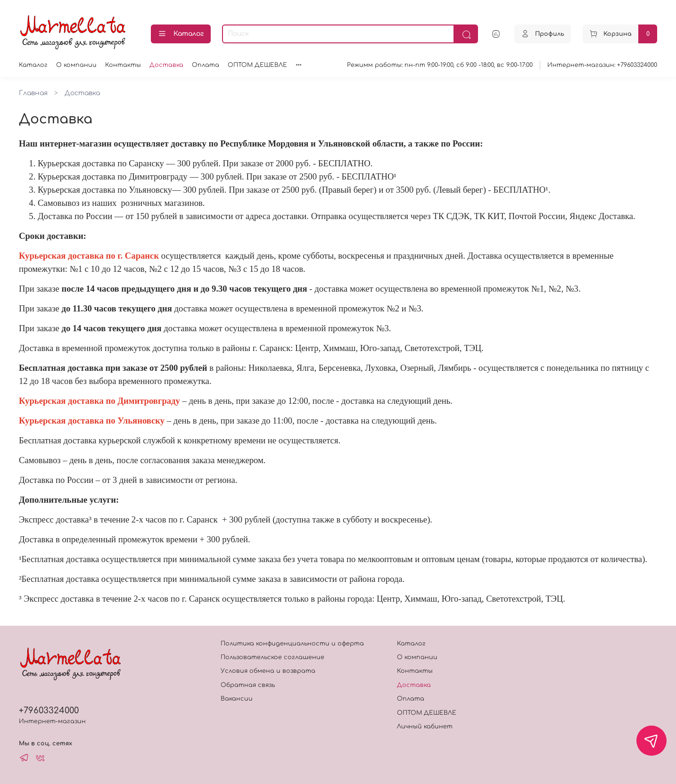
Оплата (206, 65)
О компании (76, 65)
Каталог (181, 34)
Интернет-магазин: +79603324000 (602, 65)
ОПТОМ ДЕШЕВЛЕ (257, 65)
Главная (33, 93)
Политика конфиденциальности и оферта (292, 644)
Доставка (166, 65)
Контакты (123, 65)
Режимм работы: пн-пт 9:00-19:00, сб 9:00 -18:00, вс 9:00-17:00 (440, 65)
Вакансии (237, 699)
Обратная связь (248, 685)
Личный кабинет (425, 727)
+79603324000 (49, 710)
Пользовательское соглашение (272, 657)
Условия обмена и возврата (268, 671)
